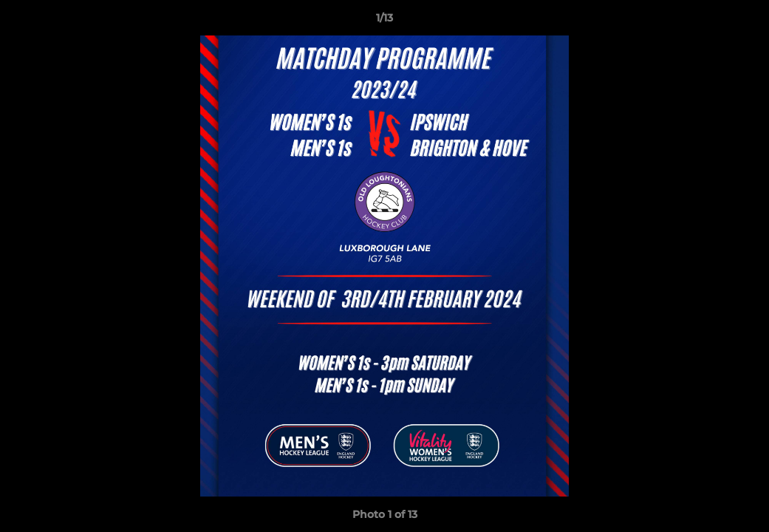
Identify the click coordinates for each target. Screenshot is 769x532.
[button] (742, 21)
